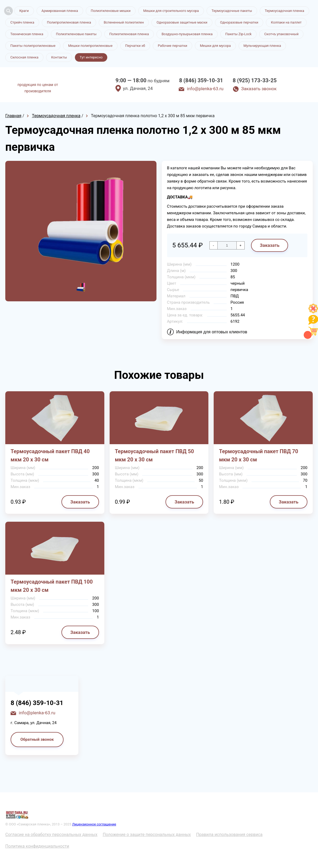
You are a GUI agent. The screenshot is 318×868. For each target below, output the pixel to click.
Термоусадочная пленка (285, 11)
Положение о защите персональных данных (147, 835)
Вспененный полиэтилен (124, 22)
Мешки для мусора (215, 46)
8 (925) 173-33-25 (255, 80)
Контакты (59, 57)
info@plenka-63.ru (205, 89)
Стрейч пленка (22, 22)
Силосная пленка (24, 57)
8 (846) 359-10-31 (201, 80)
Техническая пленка (27, 34)
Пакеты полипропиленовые (33, 46)
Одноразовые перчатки (239, 22)
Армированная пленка (60, 11)
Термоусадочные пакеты (232, 11)
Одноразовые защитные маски (182, 22)
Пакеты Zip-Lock (238, 34)
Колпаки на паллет (286, 22)
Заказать (270, 245)
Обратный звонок (37, 739)
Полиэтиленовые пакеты (76, 34)
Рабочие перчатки (173, 46)
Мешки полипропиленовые (90, 46)
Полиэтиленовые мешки (111, 11)
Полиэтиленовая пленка (129, 34)
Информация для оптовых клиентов (212, 332)
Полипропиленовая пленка (69, 22)
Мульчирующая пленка (262, 46)
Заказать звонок (259, 89)
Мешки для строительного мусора (171, 11)
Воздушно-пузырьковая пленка (187, 34)
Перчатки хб (135, 46)
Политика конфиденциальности (37, 846)
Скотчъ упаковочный (281, 34)
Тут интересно (91, 57)
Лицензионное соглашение (94, 824)
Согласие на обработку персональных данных (51, 835)
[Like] (313, 312)
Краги (24, 11)
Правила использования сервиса (229, 835)
